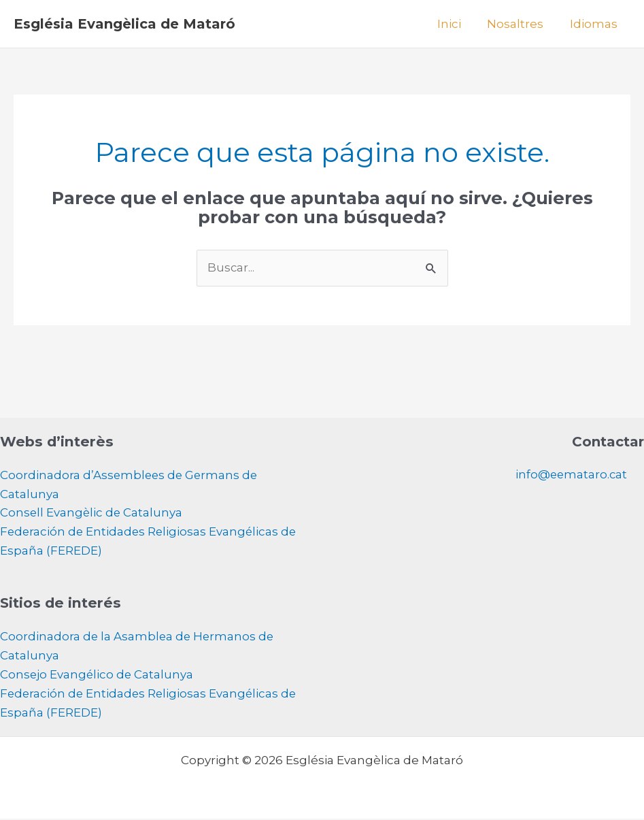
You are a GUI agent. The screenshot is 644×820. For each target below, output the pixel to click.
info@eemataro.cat (570, 475)
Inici (457, 24)
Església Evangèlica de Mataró (124, 24)
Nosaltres (520, 24)
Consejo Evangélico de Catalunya (98, 676)
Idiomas (595, 24)
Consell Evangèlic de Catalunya (92, 514)
